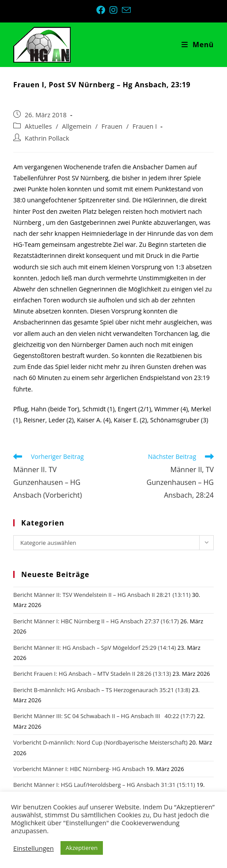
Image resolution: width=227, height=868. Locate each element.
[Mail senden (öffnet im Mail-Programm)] (126, 10)
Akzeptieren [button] (82, 848)
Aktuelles (38, 126)
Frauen (112, 126)
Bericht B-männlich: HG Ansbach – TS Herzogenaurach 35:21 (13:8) (102, 690)
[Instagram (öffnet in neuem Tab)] (116, 10)
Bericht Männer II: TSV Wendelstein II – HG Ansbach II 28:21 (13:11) (102, 595)
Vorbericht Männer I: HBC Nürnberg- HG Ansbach (79, 769)
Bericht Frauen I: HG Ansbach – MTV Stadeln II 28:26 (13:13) (92, 674)
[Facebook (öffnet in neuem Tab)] (103, 10)
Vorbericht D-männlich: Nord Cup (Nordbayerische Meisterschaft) (100, 742)
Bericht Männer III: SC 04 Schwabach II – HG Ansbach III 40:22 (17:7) (104, 716)
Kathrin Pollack (47, 138)
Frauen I (145, 126)
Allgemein (77, 126)
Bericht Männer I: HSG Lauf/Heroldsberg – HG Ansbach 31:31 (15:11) (104, 785)
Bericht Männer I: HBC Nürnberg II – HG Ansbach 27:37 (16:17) (96, 621)
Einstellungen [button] (34, 848)
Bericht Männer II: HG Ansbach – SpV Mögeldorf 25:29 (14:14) (95, 648)
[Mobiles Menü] (198, 45)
